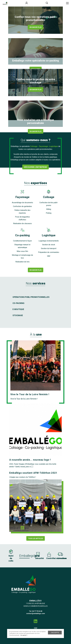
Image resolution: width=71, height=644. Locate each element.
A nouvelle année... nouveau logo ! (30, 460)
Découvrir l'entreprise (35, 167)
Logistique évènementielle (49, 241)
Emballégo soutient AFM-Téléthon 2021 (33, 473)
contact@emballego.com (36, 614)
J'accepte (55, 633)
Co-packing (22, 235)
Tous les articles (36, 539)
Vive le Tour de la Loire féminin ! (30, 394)
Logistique (49, 235)
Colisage (49, 197)
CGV (36, 628)
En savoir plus (36, 27)
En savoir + (24, 635)
